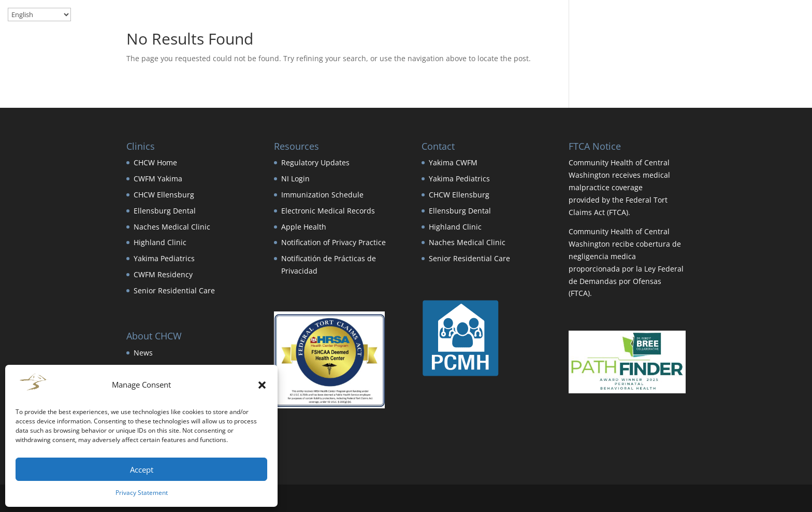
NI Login (295, 179)
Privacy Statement (142, 493)
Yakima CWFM (453, 162)
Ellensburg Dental (165, 211)
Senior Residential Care (174, 290)
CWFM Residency (163, 274)
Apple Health (304, 227)
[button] (262, 385)
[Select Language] (39, 15)
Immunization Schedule (322, 195)
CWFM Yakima (158, 179)
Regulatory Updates (315, 162)
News (143, 353)
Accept (142, 470)
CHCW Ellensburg (164, 195)
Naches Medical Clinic (172, 227)
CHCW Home (155, 162)
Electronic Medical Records (328, 211)
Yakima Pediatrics (164, 258)
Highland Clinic (160, 242)
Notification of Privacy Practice (334, 242)
